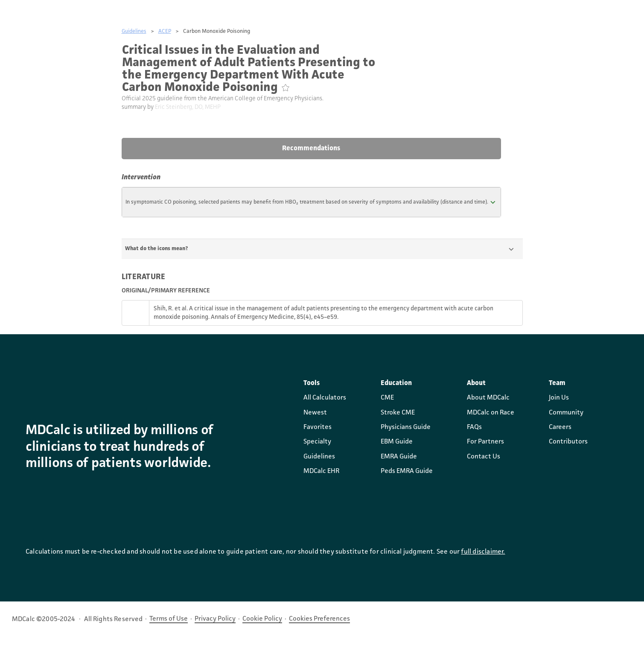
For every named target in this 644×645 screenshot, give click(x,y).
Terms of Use (169, 619)
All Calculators (325, 398)
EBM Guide (397, 442)
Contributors (568, 442)
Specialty (317, 442)
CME (387, 398)
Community (566, 413)
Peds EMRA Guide (407, 471)
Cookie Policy (262, 619)
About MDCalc (488, 398)
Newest (315, 413)
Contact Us (484, 457)
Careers (560, 427)
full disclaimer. (483, 552)
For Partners (485, 442)
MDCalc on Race (491, 413)
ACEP (165, 31)
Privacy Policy (215, 619)
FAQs (474, 427)
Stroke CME (398, 413)
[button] (312, 202)
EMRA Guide (399, 457)
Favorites (318, 427)
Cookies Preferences (319, 619)
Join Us (559, 398)
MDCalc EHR (321, 471)
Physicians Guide (406, 427)
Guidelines (134, 31)
